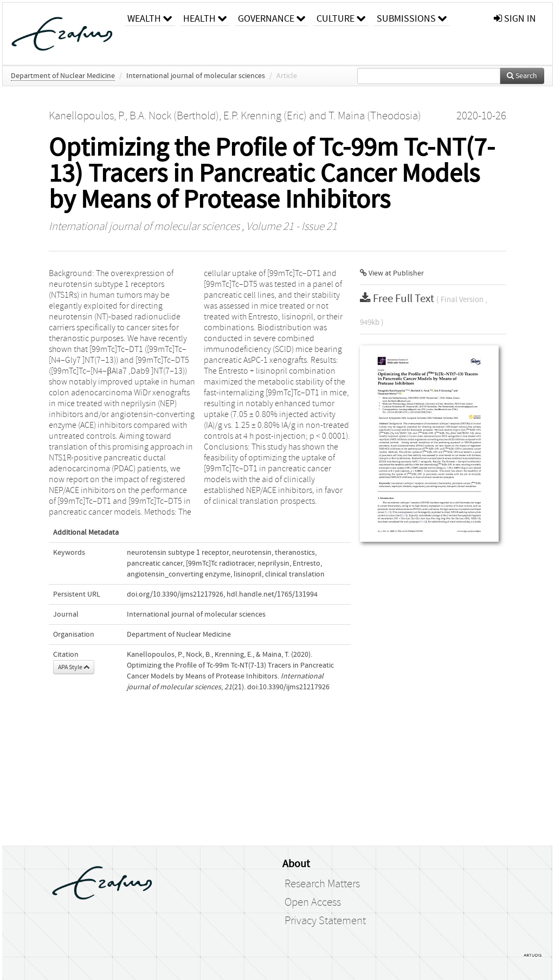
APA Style (74, 667)
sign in (515, 19)
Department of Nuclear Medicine (63, 76)
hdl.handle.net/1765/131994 (272, 594)
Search (522, 76)
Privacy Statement (325, 921)
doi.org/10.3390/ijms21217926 (175, 594)
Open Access (313, 902)
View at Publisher (392, 273)
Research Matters (322, 884)
